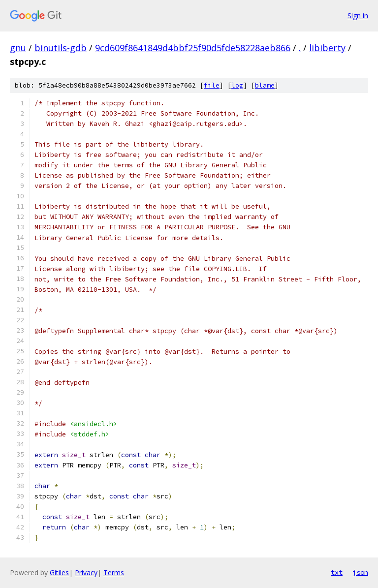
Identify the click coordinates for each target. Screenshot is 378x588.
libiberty (327, 48)
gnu (18, 48)
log (237, 85)
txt (337, 572)
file (212, 85)
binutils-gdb (61, 48)
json (360, 572)
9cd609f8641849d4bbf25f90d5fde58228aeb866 (193, 48)
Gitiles (59, 573)
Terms (114, 573)
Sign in (358, 15)
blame (265, 85)
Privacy (86, 573)
